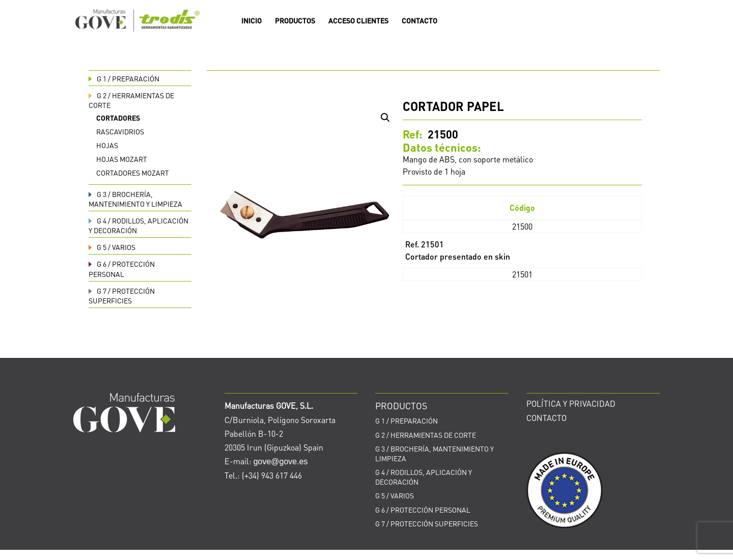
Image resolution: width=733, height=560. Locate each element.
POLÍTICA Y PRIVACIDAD (571, 403)
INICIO (251, 21)
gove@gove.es (281, 461)
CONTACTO (419, 21)
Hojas (107, 145)
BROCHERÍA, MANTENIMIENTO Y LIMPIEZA (135, 199)
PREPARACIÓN (124, 78)
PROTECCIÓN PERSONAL (122, 269)
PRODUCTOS (295, 21)
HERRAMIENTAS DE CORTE (426, 435)
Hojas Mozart (122, 159)
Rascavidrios (120, 131)
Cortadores (118, 118)
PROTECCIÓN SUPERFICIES (122, 296)
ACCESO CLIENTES (358, 21)
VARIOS (112, 247)
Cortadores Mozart (133, 173)
